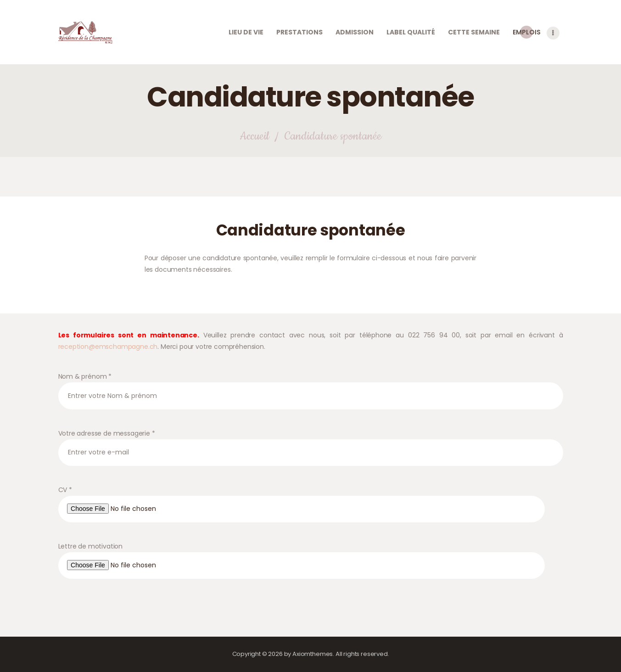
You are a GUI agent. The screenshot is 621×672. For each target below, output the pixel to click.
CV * (311, 515)
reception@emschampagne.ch (108, 358)
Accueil (254, 148)
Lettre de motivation (311, 572)
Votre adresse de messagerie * (311, 454)
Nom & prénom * (311, 398)
